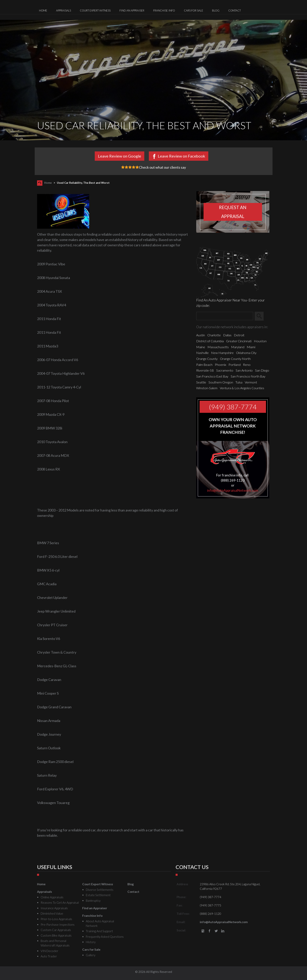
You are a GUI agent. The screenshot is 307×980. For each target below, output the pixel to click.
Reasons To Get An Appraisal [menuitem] (60, 903)
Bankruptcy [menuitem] (93, 901)
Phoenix (220, 365)
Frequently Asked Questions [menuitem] (105, 937)
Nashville (202, 353)
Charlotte (214, 335)
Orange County (207, 359)
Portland (235, 365)
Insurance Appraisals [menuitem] (54, 908)
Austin (201, 335)
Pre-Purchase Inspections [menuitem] (58, 925)
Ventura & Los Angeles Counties (242, 388)
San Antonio (244, 370)
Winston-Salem (207, 388)
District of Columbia (210, 341)
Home (48, 183)
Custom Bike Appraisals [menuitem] (56, 935)
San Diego (262, 370)
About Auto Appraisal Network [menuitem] (100, 923)
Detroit (239, 335)
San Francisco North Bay (248, 376)
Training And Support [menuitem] (99, 931)
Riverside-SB (205, 370)
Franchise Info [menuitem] (164, 11)
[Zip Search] (225, 316)
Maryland (238, 347)
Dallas (227, 335)
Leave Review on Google (120, 156)
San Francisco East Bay (212, 376)
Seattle (201, 382)
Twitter (216, 931)
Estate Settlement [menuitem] (98, 895)
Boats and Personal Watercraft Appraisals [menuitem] (55, 943)
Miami (251, 347)
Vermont (251, 382)
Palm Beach (204, 365)
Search (261, 316)
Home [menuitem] (43, 11)
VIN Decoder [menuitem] (49, 951)
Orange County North (235, 359)
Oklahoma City (246, 353)
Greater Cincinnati (239, 341)
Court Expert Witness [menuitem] (95, 11)
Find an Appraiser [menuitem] (132, 11)
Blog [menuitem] (216, 11)
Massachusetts (218, 347)
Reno (247, 365)
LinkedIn (223, 931)
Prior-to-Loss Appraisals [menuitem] (56, 919)
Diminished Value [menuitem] (52, 913)
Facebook (209, 931)
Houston (260, 341)
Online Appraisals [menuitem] (52, 897)
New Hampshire (222, 353)
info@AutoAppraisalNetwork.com (233, 490)
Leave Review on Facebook (181, 156)
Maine (201, 347)
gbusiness (203, 931)
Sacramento (225, 370)
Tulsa (239, 382)
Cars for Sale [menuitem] (194, 11)
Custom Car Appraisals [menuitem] (56, 930)
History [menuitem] (91, 942)
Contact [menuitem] (235, 11)
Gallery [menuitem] (91, 955)
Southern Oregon (221, 382)
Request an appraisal (233, 212)
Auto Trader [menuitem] (49, 956)
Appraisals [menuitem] (64, 11)
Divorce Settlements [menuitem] (100, 890)
